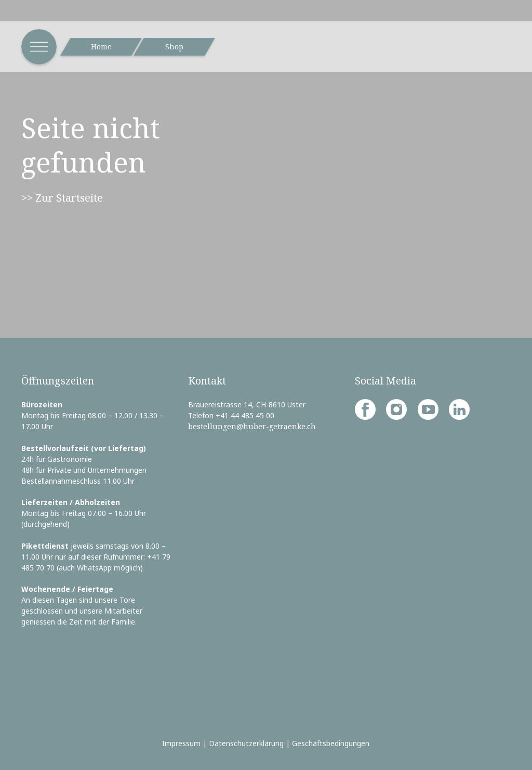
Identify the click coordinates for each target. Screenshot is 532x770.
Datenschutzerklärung (246, 743)
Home (101, 47)
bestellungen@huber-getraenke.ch (252, 426)
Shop (174, 47)
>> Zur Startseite (62, 197)
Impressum (181, 743)
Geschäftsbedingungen (331, 743)
